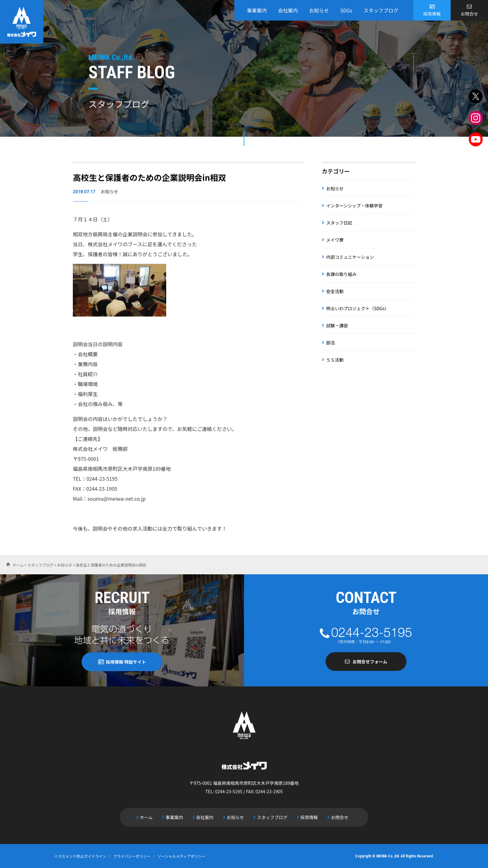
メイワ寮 (335, 240)
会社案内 (288, 10)
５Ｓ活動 (335, 360)
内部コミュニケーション (350, 257)
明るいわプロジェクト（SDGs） (358, 308)
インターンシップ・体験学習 (354, 206)
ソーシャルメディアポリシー (182, 856)
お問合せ (469, 14)
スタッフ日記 (339, 223)
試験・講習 (337, 325)
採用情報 (432, 14)
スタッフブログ (381, 10)
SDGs (346, 10)
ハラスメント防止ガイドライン (80, 856)
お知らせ (319, 10)
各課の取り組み (341, 274)
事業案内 (257, 10)
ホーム (147, 817)
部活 (331, 343)
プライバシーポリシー (132, 856)
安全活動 (335, 291)
